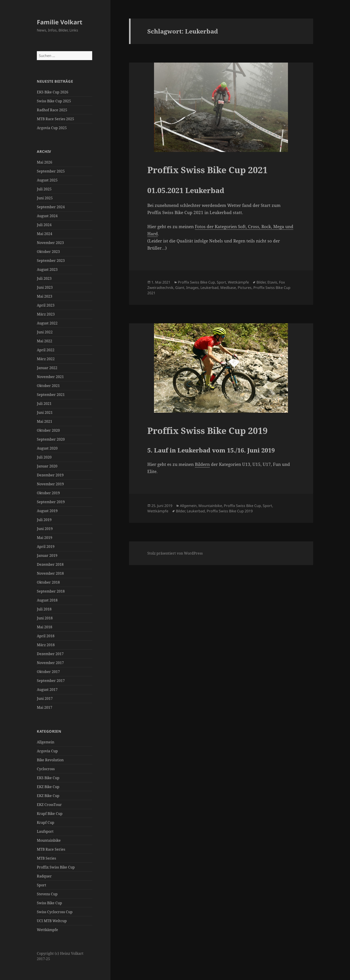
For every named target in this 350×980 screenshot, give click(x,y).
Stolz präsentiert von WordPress (175, 553)
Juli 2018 (44, 609)
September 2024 (51, 207)
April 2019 (46, 547)
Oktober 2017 (48, 672)
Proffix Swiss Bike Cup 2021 (207, 170)
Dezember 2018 (50, 564)
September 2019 (51, 502)
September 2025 (51, 171)
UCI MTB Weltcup (52, 921)
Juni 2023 (45, 287)
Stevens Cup (47, 894)
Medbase (228, 288)
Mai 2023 (45, 296)
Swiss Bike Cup (49, 903)
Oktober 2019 (48, 493)
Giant (180, 288)
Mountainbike (49, 840)
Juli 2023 (44, 278)
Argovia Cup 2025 (52, 128)
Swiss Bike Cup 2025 (54, 101)
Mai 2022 (45, 341)
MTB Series (46, 858)
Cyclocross (46, 769)
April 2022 (46, 350)
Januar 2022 (47, 368)
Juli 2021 (44, 404)
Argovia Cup (47, 751)
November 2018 (50, 573)
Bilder (261, 282)
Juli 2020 (44, 457)
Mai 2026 (45, 162)
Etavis (272, 282)
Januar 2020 (47, 466)
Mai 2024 (45, 234)
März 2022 (46, 359)
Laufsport (45, 831)
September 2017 (51, 681)
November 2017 (50, 663)
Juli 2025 (44, 189)
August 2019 (47, 511)
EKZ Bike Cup (48, 787)
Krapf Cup (46, 822)
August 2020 (47, 448)
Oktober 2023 (48, 252)
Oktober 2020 (48, 430)
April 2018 (46, 636)
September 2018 (51, 591)
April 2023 (46, 305)
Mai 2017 (45, 707)
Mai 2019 (45, 538)
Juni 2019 (45, 529)
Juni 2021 (45, 412)
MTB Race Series (51, 849)
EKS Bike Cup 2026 (53, 92)
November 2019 (50, 484)
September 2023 (51, 261)
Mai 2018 (45, 627)
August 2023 (47, 269)
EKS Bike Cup (48, 778)
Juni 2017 (45, 698)
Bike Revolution (50, 760)
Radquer (44, 876)
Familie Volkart (60, 22)
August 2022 (47, 323)
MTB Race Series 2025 (55, 119)
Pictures (245, 288)
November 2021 (50, 377)
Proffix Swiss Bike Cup (56, 867)
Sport (42, 885)
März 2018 (46, 645)
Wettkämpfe (47, 930)
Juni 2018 (45, 618)
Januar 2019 (47, 555)
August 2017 (47, 690)
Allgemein (46, 742)
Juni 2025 (45, 198)
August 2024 (47, 216)
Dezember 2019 (50, 475)
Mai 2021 (45, 421)
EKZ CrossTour (49, 805)
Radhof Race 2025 (52, 110)
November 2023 (50, 243)
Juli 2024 (44, 225)
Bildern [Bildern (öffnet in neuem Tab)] (202, 464)
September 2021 (51, 395)
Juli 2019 (44, 520)
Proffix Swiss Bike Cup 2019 (207, 430)
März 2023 (46, 314)
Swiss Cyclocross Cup (55, 912)
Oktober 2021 (48, 386)
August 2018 (47, 600)
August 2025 (47, 180)
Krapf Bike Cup (50, 814)
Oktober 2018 (48, 582)
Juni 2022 (45, 332)
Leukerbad (209, 288)
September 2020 (51, 439)
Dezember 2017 (50, 654)
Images (192, 288)
